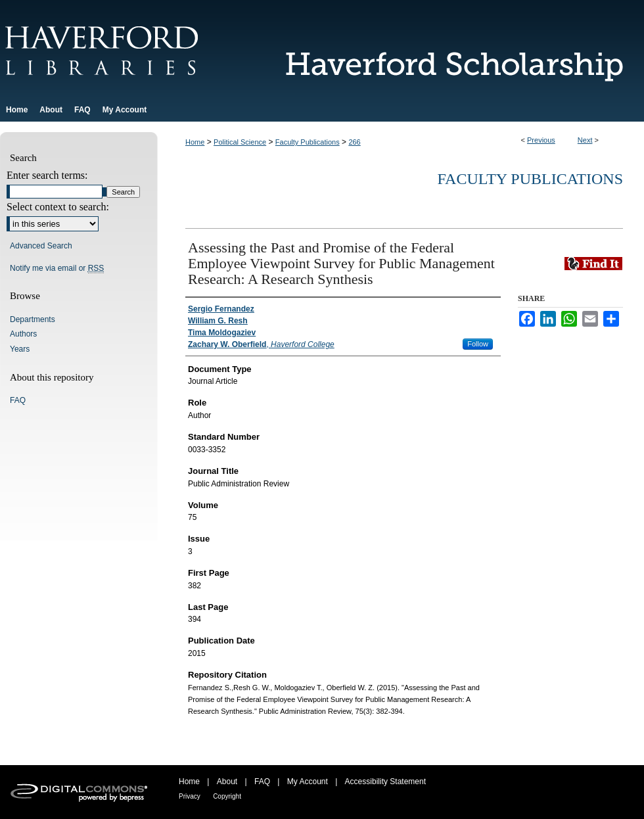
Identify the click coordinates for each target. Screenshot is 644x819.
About (227, 782)
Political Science (240, 142)
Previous (541, 140)
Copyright (227, 796)
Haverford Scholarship (447, 49)
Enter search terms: (47, 175)
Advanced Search (41, 246)
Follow (478, 344)
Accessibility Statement (385, 782)
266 (354, 142)
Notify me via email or (57, 268)
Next (585, 140)
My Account (308, 782)
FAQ (18, 400)
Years (20, 349)
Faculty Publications (308, 142)
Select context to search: (58, 207)
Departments (33, 319)
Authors (23, 334)
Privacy (190, 796)
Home (195, 142)
